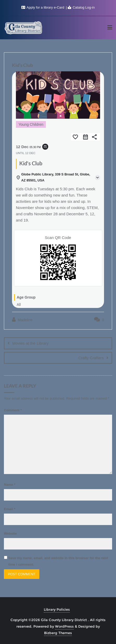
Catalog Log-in (81, 7)
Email (10, 509)
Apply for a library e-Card (43, 7)
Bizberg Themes (58, 633)
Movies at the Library (30, 343)
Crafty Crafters (91, 358)
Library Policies (57, 609)
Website (10, 533)
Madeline (22, 320)
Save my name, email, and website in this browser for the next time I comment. (58, 561)
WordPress (64, 626)
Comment (13, 410)
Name (10, 485)
